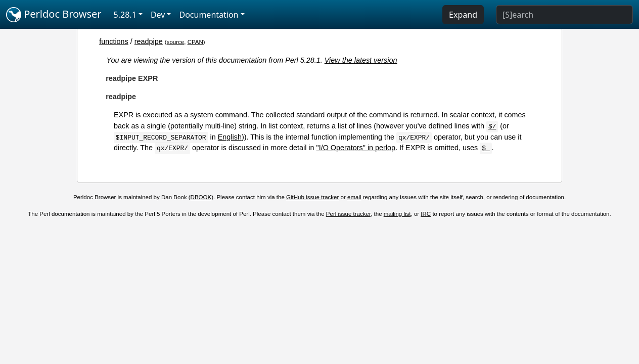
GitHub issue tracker (312, 197)
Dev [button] (158, 15)
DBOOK (201, 197)
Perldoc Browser (54, 15)
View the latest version (361, 60)
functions (114, 41)
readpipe (149, 41)
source (176, 42)
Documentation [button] (209, 15)
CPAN (195, 42)
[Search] (564, 15)
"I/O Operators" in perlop (356, 148)
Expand (463, 15)
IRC (426, 214)
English (230, 137)
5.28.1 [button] (125, 15)
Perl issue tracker (348, 214)
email (354, 197)
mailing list (397, 214)
